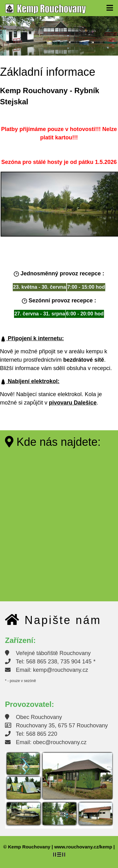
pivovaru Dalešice (73, 403)
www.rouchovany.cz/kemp (83, 847)
